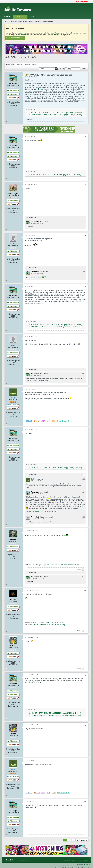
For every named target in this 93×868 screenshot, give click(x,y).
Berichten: (12, 106)
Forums (7, 17)
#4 (85, 235)
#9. (84, 577)
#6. (84, 374)
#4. (84, 272)
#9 (85, 531)
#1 (85, 75)
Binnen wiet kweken (21, 21)
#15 (85, 802)
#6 (85, 337)
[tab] (10, 65)
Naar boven (84, 860)
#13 (85, 725)
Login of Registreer (82, 1)
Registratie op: (12, 102)
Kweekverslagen (48, 21)
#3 (85, 185)
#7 (85, 389)
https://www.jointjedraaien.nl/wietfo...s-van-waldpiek (61, 565)
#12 (85, 675)
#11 (85, 637)
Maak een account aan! (15, 38)
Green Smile (10, 860)
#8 (85, 430)
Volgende (84, 840)
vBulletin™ (87, 865)
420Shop (33, 17)
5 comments (33, 474)
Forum (11, 21)
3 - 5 (81, 475)
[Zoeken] (48, 69)
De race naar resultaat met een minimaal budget (50, 625)
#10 (85, 591)
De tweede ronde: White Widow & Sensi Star (48, 623)
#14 (85, 761)
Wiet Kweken (20, 17)
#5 (85, 287)
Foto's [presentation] (35, 65)
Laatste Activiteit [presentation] (23, 65)
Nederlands (23, 860)
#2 (85, 137)
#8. (84, 479)
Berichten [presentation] (10, 65)
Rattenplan (40, 511)
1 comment (32, 217)
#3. (84, 221)
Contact (75, 860)
